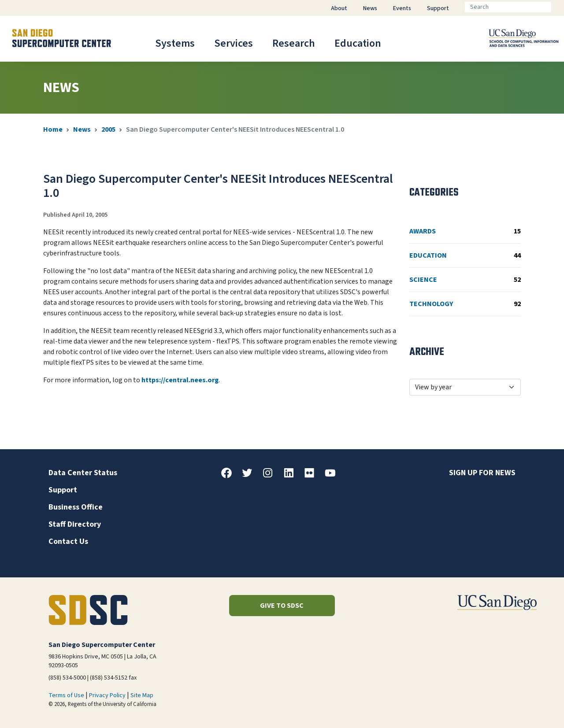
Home (53, 129)
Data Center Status (83, 473)
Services (234, 43)
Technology (465, 304)
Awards (465, 231)
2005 (108, 129)
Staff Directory (75, 524)
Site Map (142, 695)
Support (63, 490)
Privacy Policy (107, 695)
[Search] (508, 7)
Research (294, 43)
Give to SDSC (282, 606)
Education (358, 43)
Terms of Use (66, 695)
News (82, 129)
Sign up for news (482, 473)
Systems (175, 43)
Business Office (76, 507)
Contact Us (68, 541)
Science (465, 280)
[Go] (558, 7)
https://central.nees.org (180, 380)
